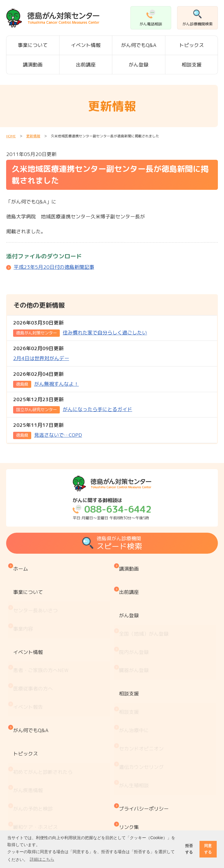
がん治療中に (135, 673)
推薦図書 (24, 821)
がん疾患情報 (29, 712)
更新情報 (33, 136)
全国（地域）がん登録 (145, 610)
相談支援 (192, 65)
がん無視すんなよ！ (46, 379)
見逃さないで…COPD (48, 430)
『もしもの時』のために (42, 748)
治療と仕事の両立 (34, 809)
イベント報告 (29, 656)
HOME (11, 136)
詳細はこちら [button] (42, 859)
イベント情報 (86, 45)
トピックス (191, 45)
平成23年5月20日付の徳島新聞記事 (54, 267)
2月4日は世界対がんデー (41, 353)
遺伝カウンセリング (143, 697)
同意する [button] (208, 849)
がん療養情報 (29, 796)
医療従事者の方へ (34, 644)
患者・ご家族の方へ (42, 632)
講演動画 (33, 65)
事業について (33, 45)
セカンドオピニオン (143, 685)
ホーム (22, 566)
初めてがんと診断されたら (44, 700)
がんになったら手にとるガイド (73, 404)
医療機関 (24, 760)
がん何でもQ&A (139, 45)
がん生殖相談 (135, 709)
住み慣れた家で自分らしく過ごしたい (80, 328)
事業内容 (24, 605)
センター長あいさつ (37, 593)
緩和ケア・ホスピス (37, 736)
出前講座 (86, 65)
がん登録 (139, 65)
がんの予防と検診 (34, 724)
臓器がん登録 (135, 634)
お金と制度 (27, 784)
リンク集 (130, 738)
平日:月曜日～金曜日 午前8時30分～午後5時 (112, 509)
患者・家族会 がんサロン (44, 772)
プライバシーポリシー (145, 726)
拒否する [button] (189, 849)
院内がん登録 (135, 622)
